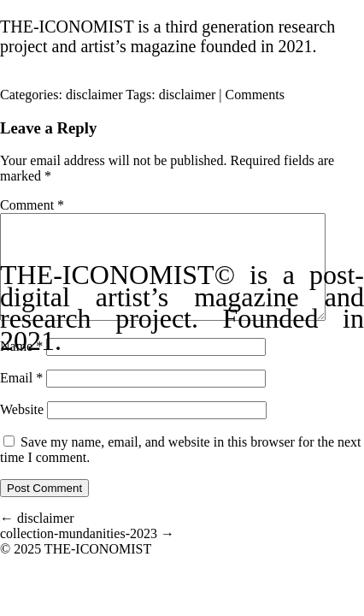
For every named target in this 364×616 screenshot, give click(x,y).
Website (22, 430)
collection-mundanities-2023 (87, 554)
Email (21, 398)
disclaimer (94, 95)
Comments (255, 95)
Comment (32, 205)
